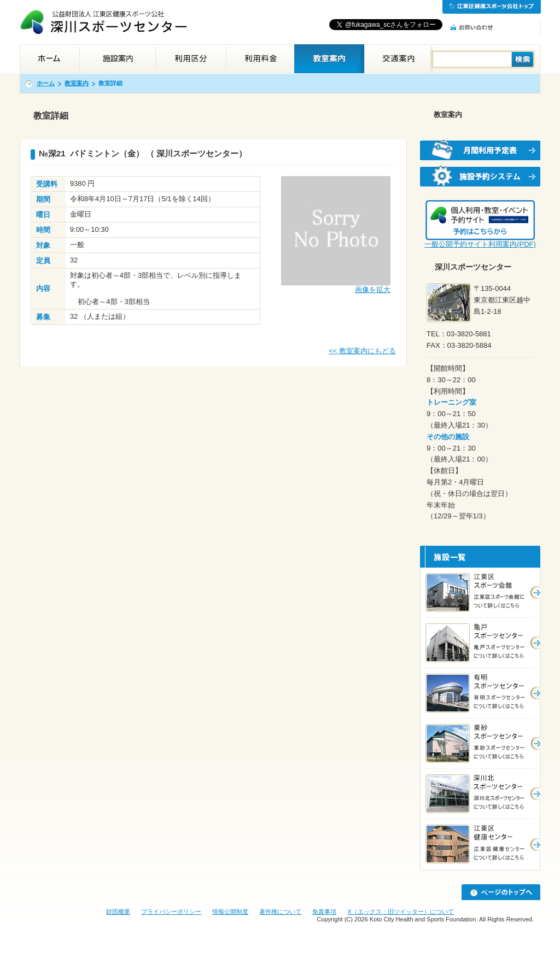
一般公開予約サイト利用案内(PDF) (480, 244)
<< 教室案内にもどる (362, 351)
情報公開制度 (230, 912)
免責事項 (324, 912)
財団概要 (118, 912)
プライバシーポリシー (171, 912)
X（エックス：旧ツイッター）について (400, 912)
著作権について (280, 912)
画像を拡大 (373, 290)
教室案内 (77, 83)
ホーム (46, 83)
